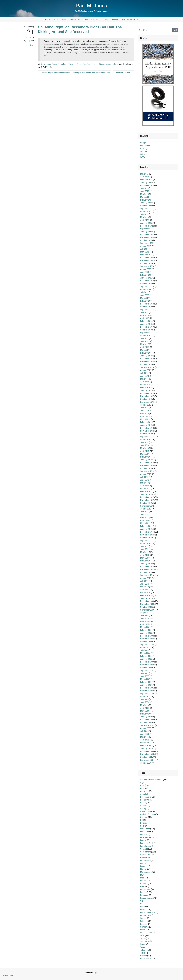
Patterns (144, 884)
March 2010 (145, 593)
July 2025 (144, 188)
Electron (144, 834)
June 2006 (145, 702)
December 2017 (147, 327)
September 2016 (147, 367)
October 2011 (146, 538)
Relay (142, 907)
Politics (143, 892)
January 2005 (146, 748)
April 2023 (145, 220)
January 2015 (146, 425)
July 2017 (144, 338)
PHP (142, 886)
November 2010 (147, 569)
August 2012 (146, 509)
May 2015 (144, 414)
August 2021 (146, 246)
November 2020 (147, 261)
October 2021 (146, 240)
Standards (145, 941)
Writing (115, 20)
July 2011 (144, 546)
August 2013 (146, 474)
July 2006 (144, 699)
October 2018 (146, 307)
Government (145, 852)
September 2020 (147, 266)
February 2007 (146, 682)
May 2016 (144, 379)
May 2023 (144, 217)
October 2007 (146, 668)
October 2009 (146, 607)
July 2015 (144, 408)
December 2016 (147, 359)
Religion (144, 910)
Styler (143, 944)
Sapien (143, 918)
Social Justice (146, 933)
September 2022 (147, 229)
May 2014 (144, 448)
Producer (144, 895)
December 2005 (147, 720)
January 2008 (146, 659)
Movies (143, 881)
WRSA (143, 157)
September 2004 (147, 760)
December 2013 (147, 463)
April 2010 (145, 590)
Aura (142, 788)
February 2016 (146, 388)
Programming (146, 898)
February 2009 (146, 630)
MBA (142, 875)
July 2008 (144, 650)
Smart (32, 45)
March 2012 (145, 523)
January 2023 (146, 223)
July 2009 (144, 616)
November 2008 (147, 639)
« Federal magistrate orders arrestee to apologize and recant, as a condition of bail (75, 73)
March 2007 (145, 679)
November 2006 (147, 691)
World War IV (146, 959)
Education (144, 832)
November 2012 (147, 500)
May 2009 (144, 621)
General (143, 849)
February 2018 (146, 321)
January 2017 (146, 356)
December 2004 (147, 751)
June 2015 (145, 411)
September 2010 (147, 575)
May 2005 (144, 737)
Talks (106, 20)
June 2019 (145, 295)
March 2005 (145, 743)
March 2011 (145, 558)
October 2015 (146, 399)
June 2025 (145, 191)
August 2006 (146, 697)
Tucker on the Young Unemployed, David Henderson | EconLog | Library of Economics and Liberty (80, 64)
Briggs (143, 143)
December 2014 (147, 428)
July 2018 (144, 312)
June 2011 (145, 549)
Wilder (143, 154)
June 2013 (145, 480)
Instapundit (145, 146)
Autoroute (144, 791)
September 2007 (147, 671)
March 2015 (145, 419)
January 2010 (146, 598)
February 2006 (146, 714)
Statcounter (8, 976)
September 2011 (147, 541)
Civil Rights (145, 811)
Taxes (143, 947)
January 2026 (146, 183)
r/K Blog (144, 149)
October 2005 (146, 722)
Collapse (144, 817)
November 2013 (147, 466)
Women (143, 956)
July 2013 (144, 477)
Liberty (143, 869)
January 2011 (146, 564)
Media (143, 878)
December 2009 (147, 601)
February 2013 (146, 492)
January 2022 (146, 232)
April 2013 (145, 486)
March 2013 (145, 489)
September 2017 (147, 333)
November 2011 (147, 535)
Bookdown (145, 800)
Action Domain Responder (151, 780)
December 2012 (147, 497)
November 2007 (147, 665)
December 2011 (147, 532)
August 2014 (146, 440)
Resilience (145, 915)
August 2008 (146, 647)
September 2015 (147, 402)
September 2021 (147, 243)
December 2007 (147, 662)
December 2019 (147, 281)
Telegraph (144, 950)
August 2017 (146, 336)
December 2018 (147, 304)
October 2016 (146, 364)
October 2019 (146, 284)
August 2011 (146, 543)
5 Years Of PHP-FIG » (123, 73)
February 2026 (146, 180)
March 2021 (145, 252)
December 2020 (147, 258)
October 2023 (146, 206)
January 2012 (146, 529)
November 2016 (147, 362)
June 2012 (145, 515)
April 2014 (145, 451)
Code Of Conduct (147, 814)
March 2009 (145, 627)
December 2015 (147, 393)
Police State (145, 889)
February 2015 (146, 422)
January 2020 (146, 278)
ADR (64, 20)
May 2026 (144, 174)
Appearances (75, 20)
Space (143, 938)
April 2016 (145, 382)
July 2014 (144, 442)
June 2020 (145, 272)
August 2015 (146, 405)
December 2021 (147, 235)
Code (86, 20)
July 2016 (144, 373)
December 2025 (147, 185)
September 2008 (147, 645)
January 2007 (146, 685)
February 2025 (146, 200)
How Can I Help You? (130, 20)
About (56, 20)
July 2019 (144, 292)
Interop (143, 863)
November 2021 (147, 237)
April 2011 (145, 555)
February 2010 (146, 595)
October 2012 (146, 503)
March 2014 (145, 454)
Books (143, 803)
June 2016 (145, 376)
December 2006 (147, 688)
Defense (144, 823)
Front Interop (146, 846)
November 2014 (147, 431)
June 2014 (145, 445)
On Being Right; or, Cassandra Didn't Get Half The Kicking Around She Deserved (80, 29)
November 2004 (147, 754)
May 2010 (144, 587)
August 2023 (146, 211)
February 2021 (146, 255)
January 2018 (146, 324)
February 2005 (146, 746)
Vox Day (144, 151)
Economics (145, 829)
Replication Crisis (148, 912)
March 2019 (145, 298)
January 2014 (146, 460)
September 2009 (147, 610)
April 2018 (145, 318)
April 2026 (145, 177)
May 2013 (144, 483)
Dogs (142, 826)
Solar (142, 936)
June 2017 (145, 341)
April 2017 (145, 347)
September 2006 (147, 694)
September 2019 (147, 287)
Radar (143, 904)
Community (96, 20)
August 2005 (146, 728)
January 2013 (146, 494)
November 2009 (147, 604)
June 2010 (145, 584)
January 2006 (146, 717)
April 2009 (145, 624)
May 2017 (144, 344)
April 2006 (145, 708)
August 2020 (146, 269)
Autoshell (144, 794)
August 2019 (146, 289)
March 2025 (145, 197)
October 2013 (146, 468)
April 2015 (145, 416)
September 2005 (147, 725)
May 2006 (144, 705)
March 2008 (145, 653)
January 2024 (146, 203)
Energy (143, 840)
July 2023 (144, 214)
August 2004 (146, 763)
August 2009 (146, 613)
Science (144, 921)
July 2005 (144, 731)
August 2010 (146, 578)
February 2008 (146, 656)
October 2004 (146, 757)
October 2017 (146, 330)
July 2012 (144, 512)
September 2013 (147, 471)
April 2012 (145, 520)
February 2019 (146, 301)
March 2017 (145, 350)
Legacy (143, 866)
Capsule (144, 806)
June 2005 (145, 734)
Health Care (145, 858)
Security (144, 924)
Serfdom (144, 927)
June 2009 (145, 619)
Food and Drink (147, 843)
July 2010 (144, 581)
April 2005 (145, 740)
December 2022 (147, 226)
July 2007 (144, 673)
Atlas (142, 785)
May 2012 (144, 517)
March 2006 (145, 711)
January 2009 (146, 633)
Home (48, 20)
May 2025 (144, 194)
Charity (143, 809)
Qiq (142, 901)
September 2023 (147, 209)
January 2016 (146, 390)
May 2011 (144, 552)
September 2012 (147, 506)
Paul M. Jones (91, 6)
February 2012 (146, 526)
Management (146, 872)
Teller (143, 953)
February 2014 (146, 457)
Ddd (142, 820)
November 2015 (147, 396)
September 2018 (147, 310)
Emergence (145, 837)
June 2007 (145, 676)
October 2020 (146, 263)
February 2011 (146, 561)
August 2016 (146, 370)
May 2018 (144, 315)
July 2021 (144, 249)
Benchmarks (146, 797)
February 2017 (146, 353)
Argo (142, 783)
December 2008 (147, 636)
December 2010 (147, 567)
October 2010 (146, 572)
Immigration (145, 860)
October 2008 (146, 642)
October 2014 (146, 434)
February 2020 (146, 275)
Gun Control (145, 855)
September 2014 (147, 437)
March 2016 (145, 385)
